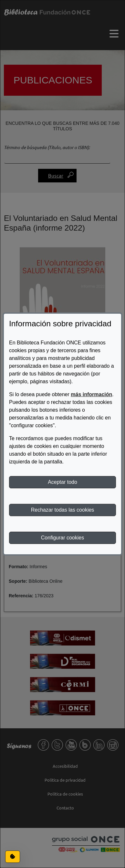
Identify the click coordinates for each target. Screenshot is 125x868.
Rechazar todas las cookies (63, 510)
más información (91, 394)
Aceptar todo (62, 482)
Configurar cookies (62, 538)
